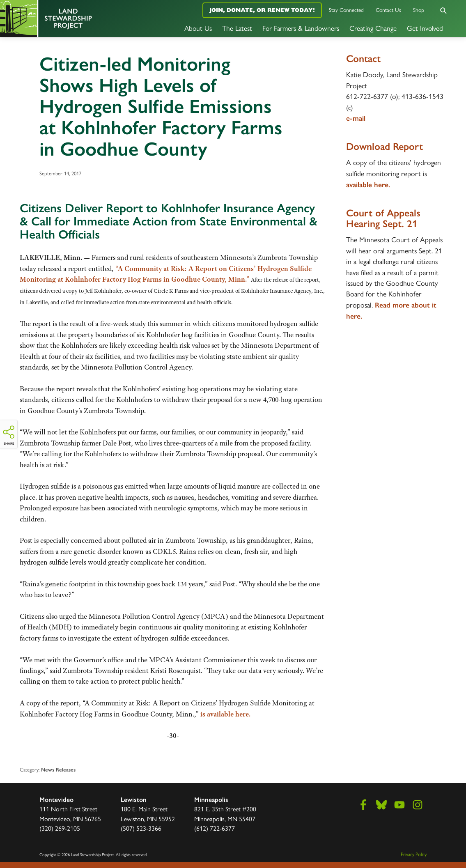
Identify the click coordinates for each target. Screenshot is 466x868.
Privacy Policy (414, 854)
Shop (419, 10)
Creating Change (373, 28)
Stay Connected (346, 10)
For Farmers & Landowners (301, 28)
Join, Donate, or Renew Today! (262, 10)
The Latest (237, 28)
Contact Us (388, 10)
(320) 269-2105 (60, 828)
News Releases (58, 770)
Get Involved (425, 28)
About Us (198, 28)
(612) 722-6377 (215, 828)
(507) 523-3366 (141, 828)
